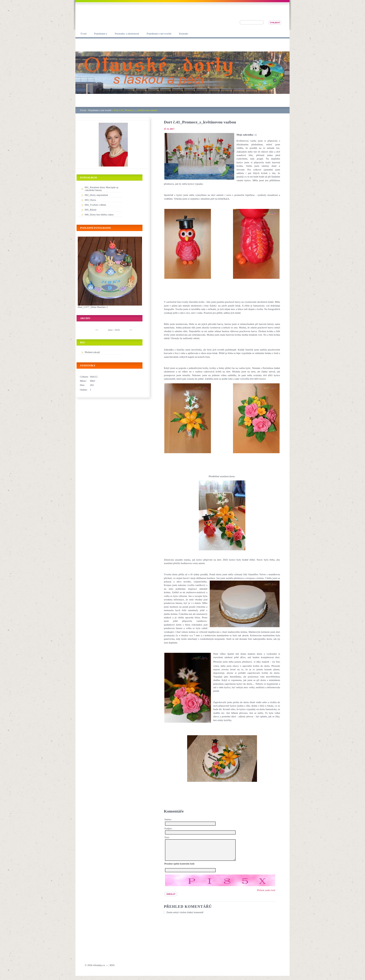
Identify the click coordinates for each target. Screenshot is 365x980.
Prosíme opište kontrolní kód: (179, 868)
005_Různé (91, 210)
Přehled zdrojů (92, 352)
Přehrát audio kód (266, 894)
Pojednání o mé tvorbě (100, 110)
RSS (112, 969)
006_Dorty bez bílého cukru (99, 214)
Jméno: (168, 819)
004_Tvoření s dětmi (95, 205)
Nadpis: (168, 828)
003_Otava (90, 200)
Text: (167, 837)
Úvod (83, 110)
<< (97, 330)
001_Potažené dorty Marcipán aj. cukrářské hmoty (102, 189)
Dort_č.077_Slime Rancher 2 (93, 307)
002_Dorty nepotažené (96, 195)
